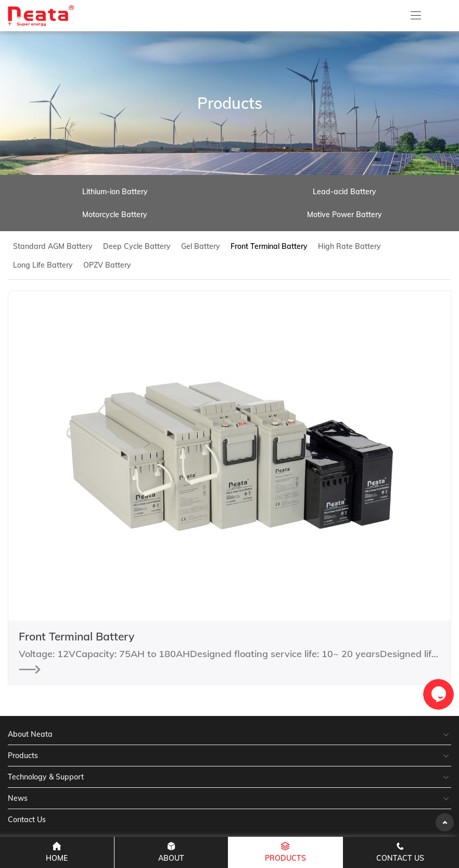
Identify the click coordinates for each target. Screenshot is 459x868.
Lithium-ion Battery (115, 192)
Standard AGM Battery (53, 246)
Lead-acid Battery (345, 192)
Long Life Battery (43, 265)
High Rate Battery (349, 246)
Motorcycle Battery (115, 215)
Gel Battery (201, 246)
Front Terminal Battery (269, 246)
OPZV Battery (107, 265)
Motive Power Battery (345, 215)
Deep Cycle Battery (137, 246)
